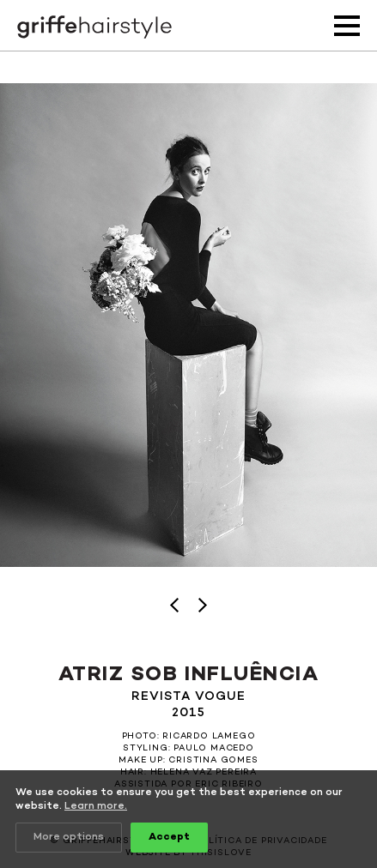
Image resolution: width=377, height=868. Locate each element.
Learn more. (96, 807)
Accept (169, 837)
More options (69, 837)
